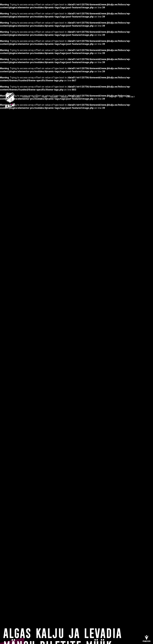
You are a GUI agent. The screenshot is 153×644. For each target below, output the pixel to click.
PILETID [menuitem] (113, 97)
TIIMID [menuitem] (44, 97)
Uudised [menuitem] (26, 97)
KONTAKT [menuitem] (131, 97)
